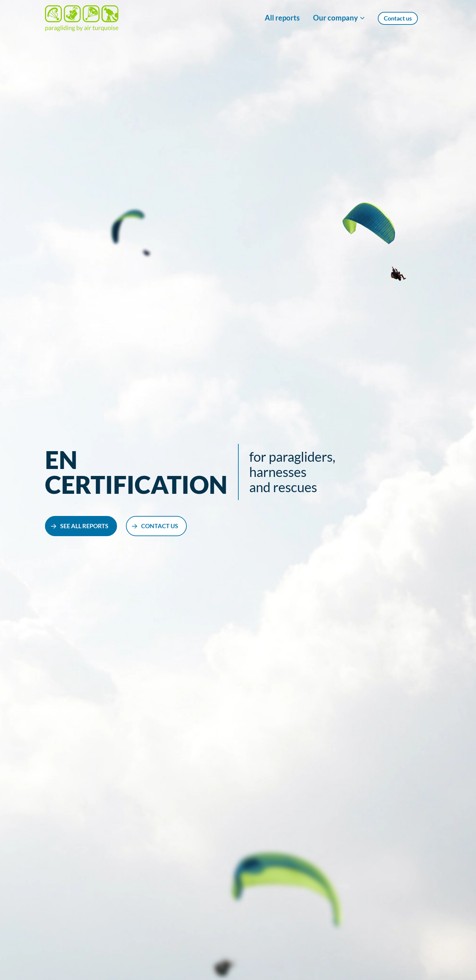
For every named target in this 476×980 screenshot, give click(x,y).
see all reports (84, 526)
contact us (160, 526)
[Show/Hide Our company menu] (339, 18)
